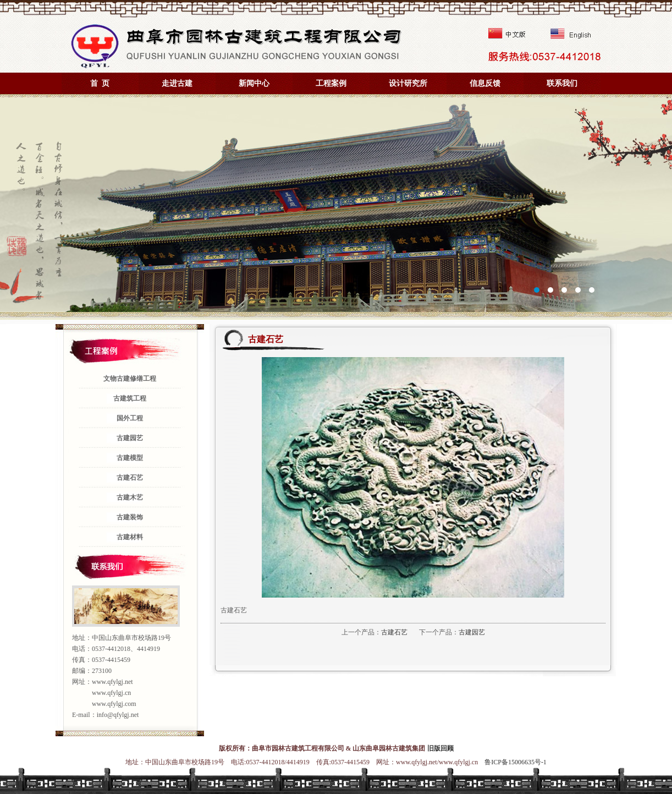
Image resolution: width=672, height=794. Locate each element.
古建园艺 (472, 632)
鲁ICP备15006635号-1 (516, 762)
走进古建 (177, 83)
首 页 (100, 83)
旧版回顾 (440, 748)
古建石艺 (394, 632)
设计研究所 (408, 83)
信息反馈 (485, 83)
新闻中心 (254, 83)
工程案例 (331, 83)
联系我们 (562, 83)
